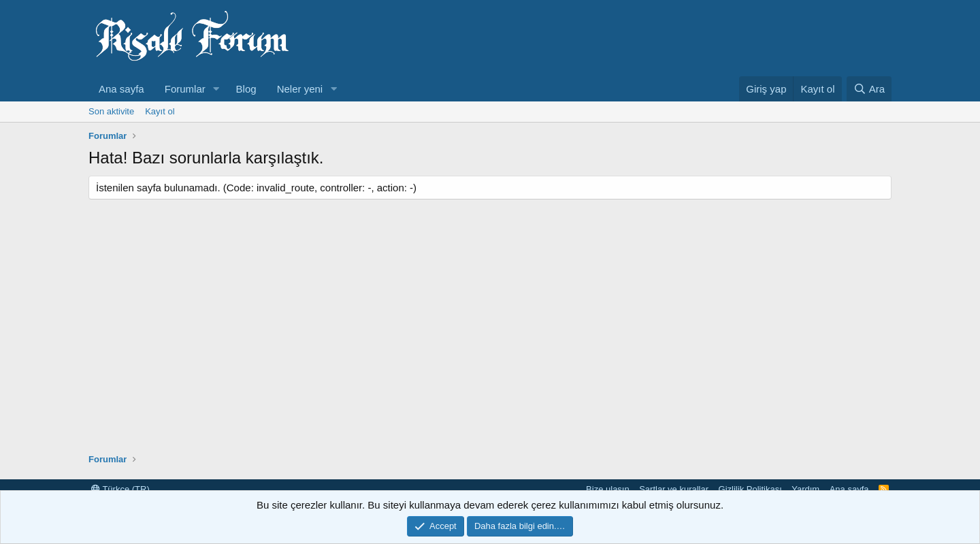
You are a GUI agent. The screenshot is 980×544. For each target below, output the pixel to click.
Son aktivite (111, 111)
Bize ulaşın (608, 489)
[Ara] (869, 89)
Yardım (805, 489)
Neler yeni (300, 89)
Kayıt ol (160, 111)
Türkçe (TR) (120, 489)
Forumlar (185, 89)
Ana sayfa (121, 89)
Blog (246, 89)
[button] (216, 89)
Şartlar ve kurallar (674, 489)
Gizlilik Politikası (750, 489)
